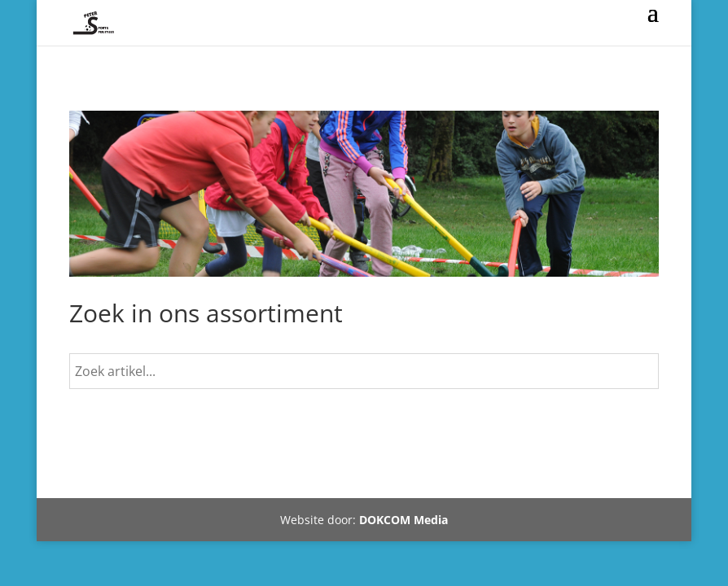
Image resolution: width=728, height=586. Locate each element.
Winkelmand (201, 476)
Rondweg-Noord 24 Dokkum (539, 476)
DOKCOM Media (403, 520)
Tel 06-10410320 (395, 476)
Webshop (119, 476)
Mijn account (293, 476)
